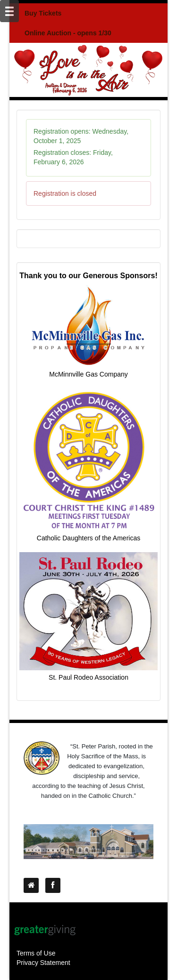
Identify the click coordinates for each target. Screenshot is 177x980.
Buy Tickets (43, 13)
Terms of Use (36, 953)
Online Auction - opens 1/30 (68, 33)
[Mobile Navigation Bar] (9, 11)
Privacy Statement (43, 963)
